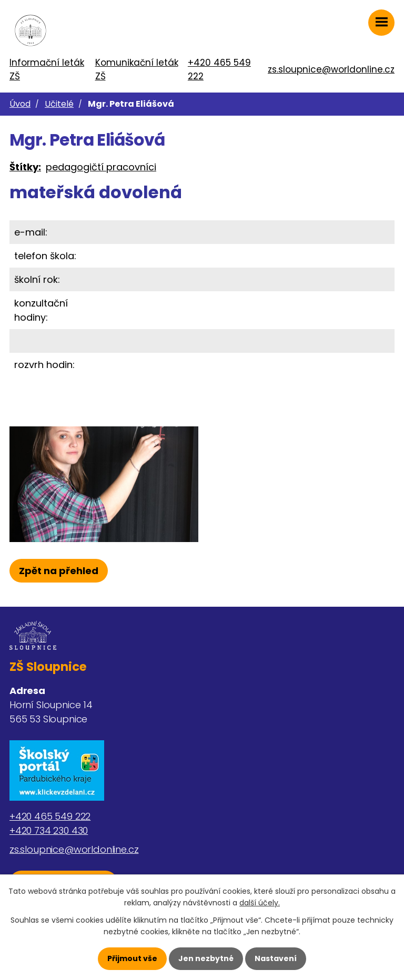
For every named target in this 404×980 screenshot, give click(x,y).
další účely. (260, 903)
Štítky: (25, 167)
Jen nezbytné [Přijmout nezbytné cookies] (206, 958)
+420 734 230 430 (49, 830)
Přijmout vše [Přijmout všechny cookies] (132, 958)
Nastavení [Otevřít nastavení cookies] (276, 958)
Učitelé (59, 104)
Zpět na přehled (59, 571)
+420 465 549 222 (219, 69)
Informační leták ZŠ (47, 69)
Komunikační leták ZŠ (137, 69)
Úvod (20, 104)
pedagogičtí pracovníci (101, 167)
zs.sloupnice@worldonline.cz (331, 69)
